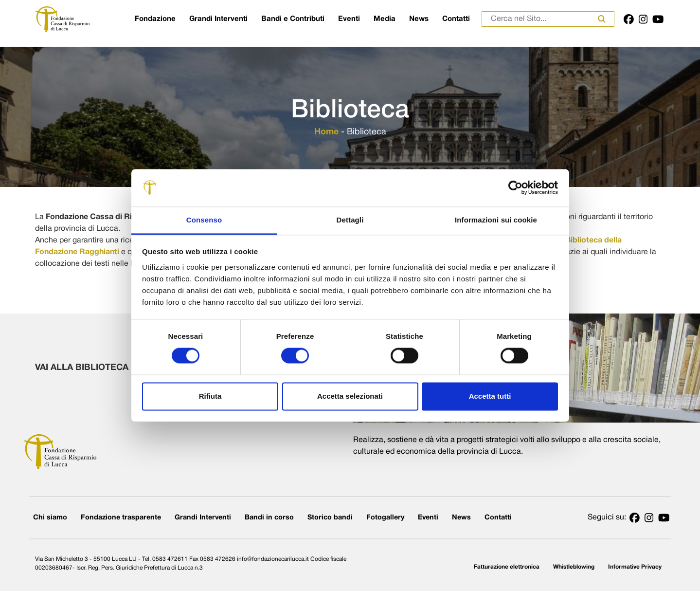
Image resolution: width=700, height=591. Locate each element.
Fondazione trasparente (121, 518)
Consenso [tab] (204, 220)
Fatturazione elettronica (507, 567)
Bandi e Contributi (293, 19)
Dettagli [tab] (350, 220)
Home (326, 132)
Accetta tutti (490, 396)
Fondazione (155, 19)
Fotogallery (385, 518)
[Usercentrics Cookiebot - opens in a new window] (515, 188)
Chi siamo (50, 518)
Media (385, 19)
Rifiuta (210, 396)
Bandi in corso (269, 518)
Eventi (349, 19)
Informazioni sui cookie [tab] (496, 220)
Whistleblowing (574, 567)
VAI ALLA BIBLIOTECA (100, 368)
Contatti (456, 19)
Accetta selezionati (350, 396)
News (419, 19)
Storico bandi (330, 518)
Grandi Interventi (218, 19)
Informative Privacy (635, 567)
